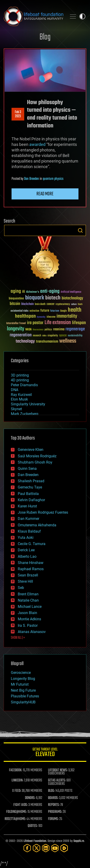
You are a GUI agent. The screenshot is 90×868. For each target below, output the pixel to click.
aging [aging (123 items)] (16, 291)
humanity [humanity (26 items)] (41, 317)
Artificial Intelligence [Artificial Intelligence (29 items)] (71, 292)
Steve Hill (25, 581)
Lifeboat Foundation (35, 841)
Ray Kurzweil (21, 395)
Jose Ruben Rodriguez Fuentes (43, 512)
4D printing (20, 380)
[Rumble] (64, 848)
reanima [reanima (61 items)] (59, 329)
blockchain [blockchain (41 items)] (27, 304)
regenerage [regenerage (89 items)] (75, 329)
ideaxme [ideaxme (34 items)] (51, 317)
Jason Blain (27, 613)
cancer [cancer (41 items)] (51, 304)
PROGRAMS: (55, 812)
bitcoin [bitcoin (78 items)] (15, 304)
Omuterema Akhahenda (37, 525)
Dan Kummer (28, 519)
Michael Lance (30, 607)
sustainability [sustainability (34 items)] (75, 336)
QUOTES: (33, 826)
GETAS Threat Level (45, 753)
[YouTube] (55, 848)
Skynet (16, 409)
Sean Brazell (28, 575)
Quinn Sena (27, 469)
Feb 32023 (18, 114)
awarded (37, 144)
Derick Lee (26, 550)
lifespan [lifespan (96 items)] (79, 323)
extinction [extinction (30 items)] (34, 311)
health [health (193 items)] (75, 310)
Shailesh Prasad (31, 481)
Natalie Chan (28, 600)
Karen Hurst (27, 506)
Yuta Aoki (26, 538)
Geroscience (21, 673)
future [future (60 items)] (45, 311)
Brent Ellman (28, 594)
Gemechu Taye (30, 487)
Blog (45, 37)
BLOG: (51, 791)
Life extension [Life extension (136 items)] (58, 323)
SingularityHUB (23, 702)
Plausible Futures (25, 696)
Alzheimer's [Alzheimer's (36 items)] (33, 292)
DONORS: (30, 798)
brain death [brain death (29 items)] (40, 304)
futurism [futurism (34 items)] (55, 311)
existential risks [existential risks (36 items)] (19, 311)
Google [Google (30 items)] (63, 311)
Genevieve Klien (31, 450)
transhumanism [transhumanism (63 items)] (47, 342)
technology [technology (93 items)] (25, 342)
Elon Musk (19, 399)
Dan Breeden (31, 179)
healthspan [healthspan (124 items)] (25, 316)
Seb (21, 588)
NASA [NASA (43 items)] (28, 330)
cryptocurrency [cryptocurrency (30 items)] (63, 304)
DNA (15, 390)
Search (80, 230)
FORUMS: (53, 819)
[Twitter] (36, 848)
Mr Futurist (20, 684)
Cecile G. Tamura (32, 544)
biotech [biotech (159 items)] (53, 298)
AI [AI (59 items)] (24, 292)
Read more (45, 194)
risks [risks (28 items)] (44, 336)
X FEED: (17, 791)
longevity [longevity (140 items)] (16, 329)
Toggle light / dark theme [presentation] (82, 16)
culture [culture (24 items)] (74, 304)
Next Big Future (23, 690)
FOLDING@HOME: (16, 812)
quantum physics (53, 179)
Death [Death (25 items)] (80, 304)
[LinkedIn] (46, 848)
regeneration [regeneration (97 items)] (21, 335)
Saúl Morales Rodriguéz (37, 456)
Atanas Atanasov (32, 632)
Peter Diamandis (24, 385)
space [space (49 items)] (63, 335)
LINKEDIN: (17, 781)
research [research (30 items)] (37, 336)
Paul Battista (28, 494)
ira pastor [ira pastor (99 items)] (35, 323)
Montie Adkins (29, 619)
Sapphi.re (79, 841)
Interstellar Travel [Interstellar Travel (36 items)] (16, 324)
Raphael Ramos (31, 569)
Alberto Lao (27, 556)
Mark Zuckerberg (25, 414)
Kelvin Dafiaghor (31, 500)
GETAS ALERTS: (57, 781)
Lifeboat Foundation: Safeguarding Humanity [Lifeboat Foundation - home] (33, 16)
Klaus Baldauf (29, 531)
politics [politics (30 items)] (48, 330)
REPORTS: (54, 805)
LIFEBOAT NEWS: (58, 770)
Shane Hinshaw (31, 563)
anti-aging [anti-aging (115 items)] (50, 291)
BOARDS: (53, 798)
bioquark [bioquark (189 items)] (35, 298)
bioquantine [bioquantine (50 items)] (16, 298)
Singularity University (28, 404)
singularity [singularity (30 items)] (53, 336)
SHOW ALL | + (18, 638)
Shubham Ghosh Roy (35, 462)
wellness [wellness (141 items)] (68, 341)
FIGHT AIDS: (21, 805)
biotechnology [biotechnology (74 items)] (72, 298)
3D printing (20, 375)
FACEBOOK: (16, 770)
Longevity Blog (23, 679)
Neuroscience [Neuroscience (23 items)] (38, 330)
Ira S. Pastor (28, 625)
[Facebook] (27, 848)
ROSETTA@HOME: (15, 819)
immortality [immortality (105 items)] (67, 316)
